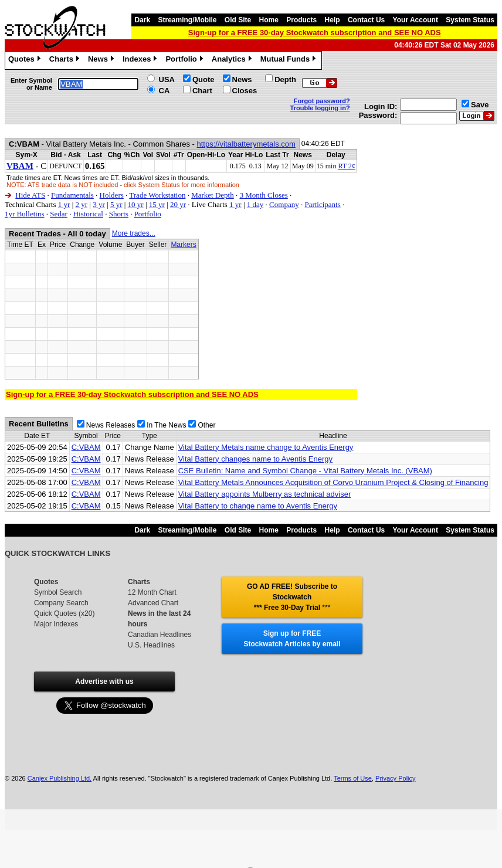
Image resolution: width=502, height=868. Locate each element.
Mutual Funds (290, 60)
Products (301, 20)
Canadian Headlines (160, 635)
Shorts (119, 214)
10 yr (136, 204)
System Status (470, 20)
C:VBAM (86, 447)
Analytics (233, 60)
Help (333, 20)
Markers (183, 245)
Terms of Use (353, 778)
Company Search (61, 603)
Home (269, 20)
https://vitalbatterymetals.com (246, 144)
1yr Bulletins (25, 214)
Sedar (59, 214)
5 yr (116, 204)
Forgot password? (322, 101)
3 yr (99, 204)
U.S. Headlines (151, 645)
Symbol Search (58, 592)
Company (284, 204)
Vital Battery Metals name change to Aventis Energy (266, 447)
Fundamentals (72, 195)
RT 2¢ (346, 166)
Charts (66, 60)
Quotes (26, 60)
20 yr (178, 204)
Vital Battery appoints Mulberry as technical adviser (265, 494)
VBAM (20, 166)
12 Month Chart (152, 592)
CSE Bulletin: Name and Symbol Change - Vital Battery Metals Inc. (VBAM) (305, 471)
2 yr (81, 204)
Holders (112, 195)
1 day (255, 204)
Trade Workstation (157, 195)
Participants (322, 204)
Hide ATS (30, 195)
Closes (245, 91)
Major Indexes (56, 624)
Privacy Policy (395, 778)
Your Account (415, 20)
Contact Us (366, 20)
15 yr (157, 204)
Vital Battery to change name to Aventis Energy (258, 506)
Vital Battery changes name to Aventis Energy (255, 459)
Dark (142, 20)
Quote (203, 79)
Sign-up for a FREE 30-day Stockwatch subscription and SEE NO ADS (315, 33)
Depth (285, 79)
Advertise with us (104, 681)
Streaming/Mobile (187, 20)
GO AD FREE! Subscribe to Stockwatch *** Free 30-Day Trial (292, 597)
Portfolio (185, 60)
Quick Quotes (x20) (64, 613)
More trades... (134, 233)
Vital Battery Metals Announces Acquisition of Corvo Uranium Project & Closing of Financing (333, 482)
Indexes (141, 60)
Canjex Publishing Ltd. (60, 778)
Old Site (238, 20)
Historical (88, 214)
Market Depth (213, 195)
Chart (202, 91)
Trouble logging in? (320, 108)
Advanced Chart (153, 603)
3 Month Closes (263, 195)
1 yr (64, 204)
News (102, 60)
